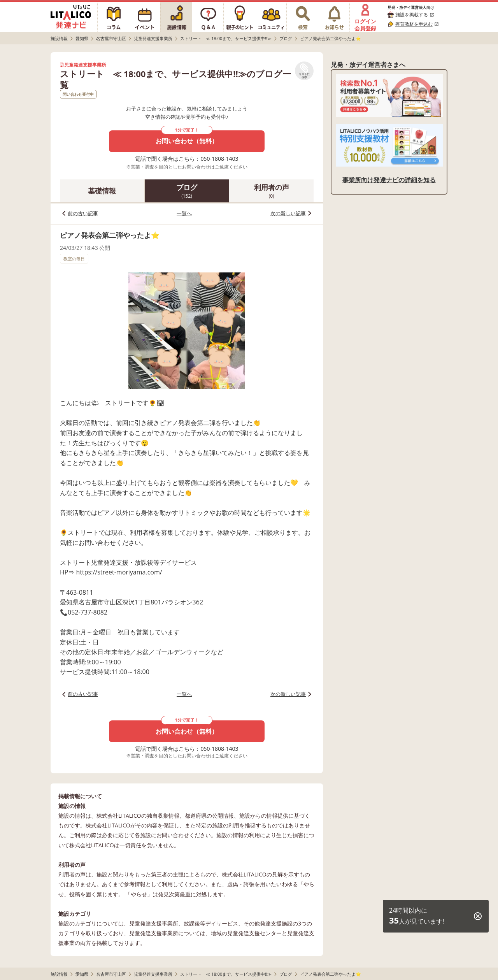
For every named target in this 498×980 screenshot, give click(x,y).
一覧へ (184, 213)
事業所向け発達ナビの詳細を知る (389, 180)
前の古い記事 (83, 213)
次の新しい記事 (288, 213)
